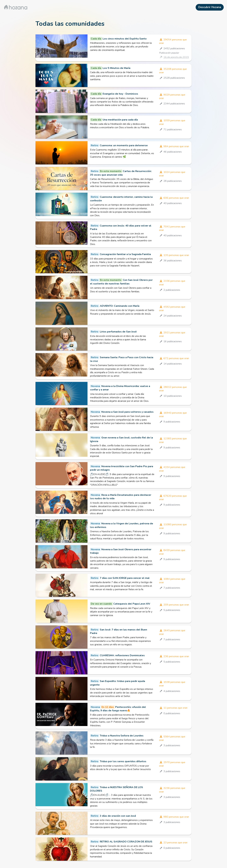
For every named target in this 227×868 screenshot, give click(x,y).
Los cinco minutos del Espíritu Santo (125, 39)
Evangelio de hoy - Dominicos (120, 94)
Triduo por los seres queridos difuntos (123, 761)
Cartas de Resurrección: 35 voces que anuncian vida (121, 173)
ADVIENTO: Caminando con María (120, 306)
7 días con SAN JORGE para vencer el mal (125, 578)
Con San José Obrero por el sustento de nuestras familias (121, 282)
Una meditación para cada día (120, 120)
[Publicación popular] (174, 57)
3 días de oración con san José (118, 816)
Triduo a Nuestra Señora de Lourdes (122, 736)
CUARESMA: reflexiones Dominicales (122, 655)
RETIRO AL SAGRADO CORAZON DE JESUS (126, 842)
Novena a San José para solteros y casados (127, 412)
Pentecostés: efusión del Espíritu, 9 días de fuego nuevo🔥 (118, 709)
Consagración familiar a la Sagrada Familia (125, 254)
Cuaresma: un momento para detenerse (124, 145)
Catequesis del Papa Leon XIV (132, 604)
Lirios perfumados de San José (118, 332)
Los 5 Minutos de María (116, 68)
